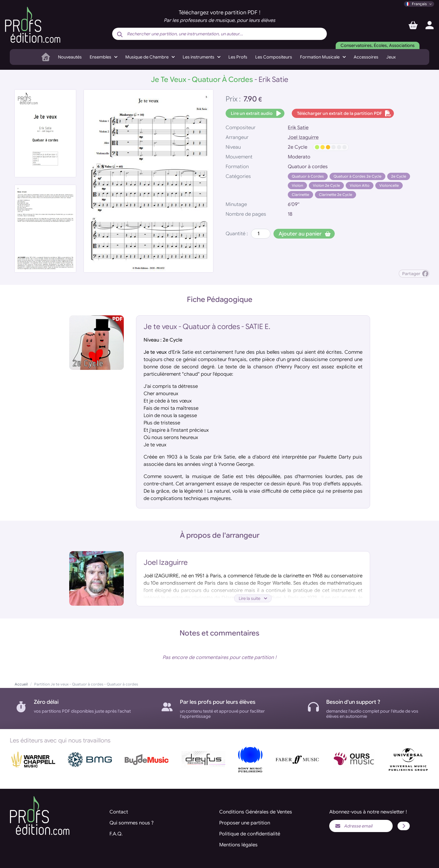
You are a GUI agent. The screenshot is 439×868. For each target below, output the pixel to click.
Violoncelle (389, 185)
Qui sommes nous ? (132, 823)
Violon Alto (360, 185)
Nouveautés (70, 57)
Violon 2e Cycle (326, 185)
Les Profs (238, 57)
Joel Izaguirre (303, 137)
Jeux (391, 57)
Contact (119, 812)
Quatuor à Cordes (308, 176)
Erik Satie (298, 128)
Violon (297, 185)
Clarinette (300, 195)
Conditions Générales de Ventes (256, 812)
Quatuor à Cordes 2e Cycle (357, 176)
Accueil (21, 684)
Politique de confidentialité (250, 834)
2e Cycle (399, 176)
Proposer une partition (245, 823)
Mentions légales (238, 845)
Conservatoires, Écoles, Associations (378, 45)
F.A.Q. (116, 834)
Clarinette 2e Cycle (335, 195)
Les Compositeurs (274, 57)
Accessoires (366, 57)
